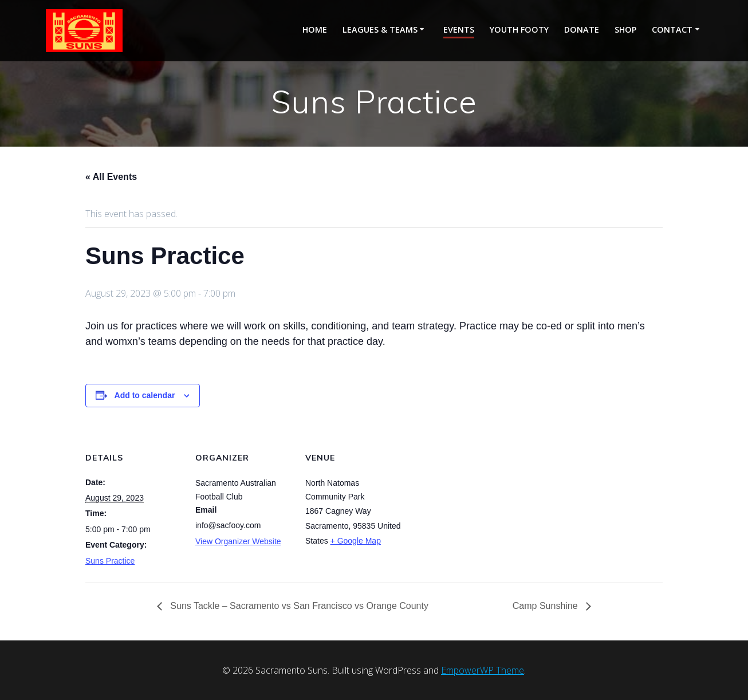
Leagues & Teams (380, 30)
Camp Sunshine (546, 606)
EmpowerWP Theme (483, 670)
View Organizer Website (238, 541)
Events (459, 30)
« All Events (111, 177)
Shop (625, 30)
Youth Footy (519, 30)
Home (315, 30)
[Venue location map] (476, 504)
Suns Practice (110, 561)
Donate (582, 30)
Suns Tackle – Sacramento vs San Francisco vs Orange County (298, 606)
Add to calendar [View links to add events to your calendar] (145, 395)
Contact (672, 30)
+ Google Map (356, 541)
